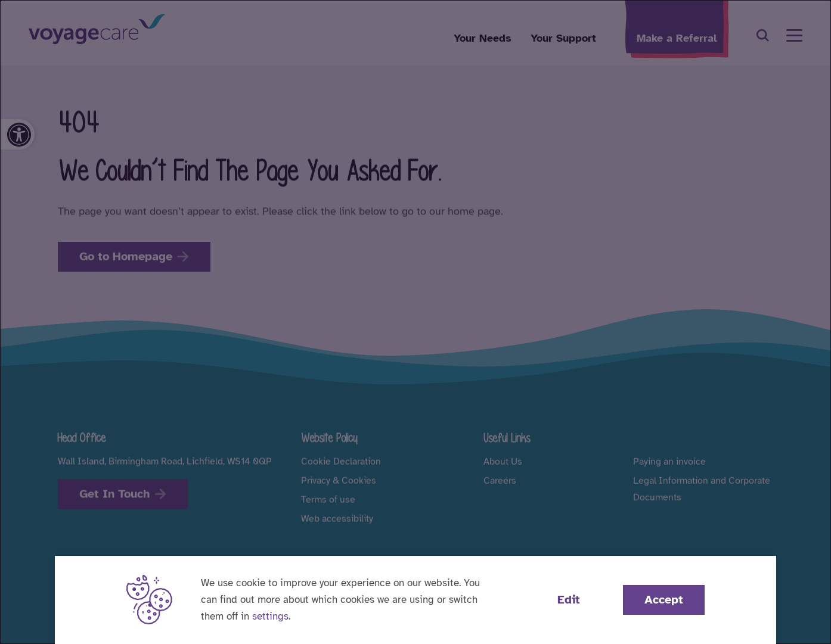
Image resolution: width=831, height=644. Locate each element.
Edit (569, 600)
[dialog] (415, 322)
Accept (664, 600)
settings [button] (270, 616)
